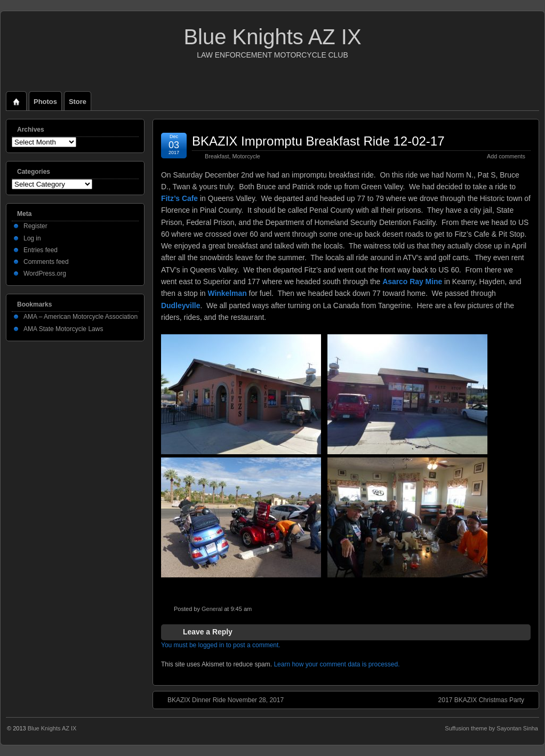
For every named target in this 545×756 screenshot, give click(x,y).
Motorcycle (246, 156)
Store (78, 102)
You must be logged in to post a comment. (221, 645)
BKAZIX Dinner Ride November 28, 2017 (220, 699)
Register (35, 226)
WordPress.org (45, 274)
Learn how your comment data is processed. (336, 664)
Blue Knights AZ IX (272, 37)
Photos (45, 102)
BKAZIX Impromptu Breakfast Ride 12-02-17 (318, 141)
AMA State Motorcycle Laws (63, 329)
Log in (32, 238)
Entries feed (41, 250)
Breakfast (217, 156)
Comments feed (46, 262)
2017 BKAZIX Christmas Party (487, 699)
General (212, 609)
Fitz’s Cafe (179, 198)
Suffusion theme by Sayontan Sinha (491, 728)
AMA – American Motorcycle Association (81, 317)
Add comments (506, 156)
